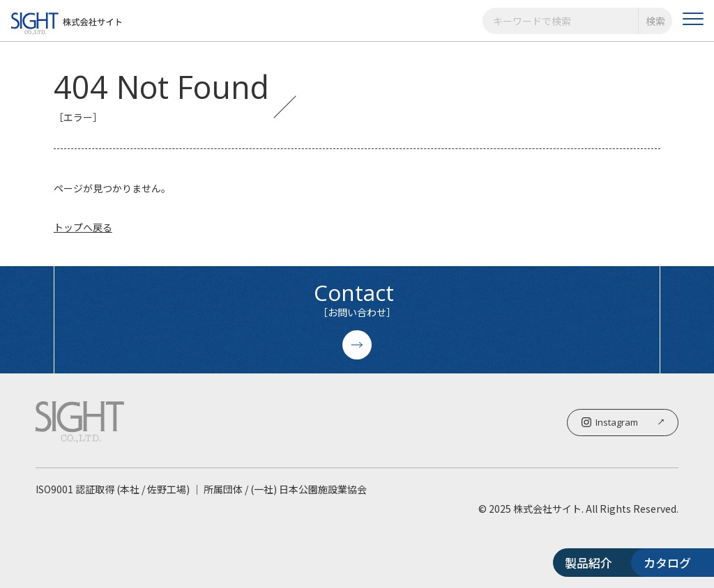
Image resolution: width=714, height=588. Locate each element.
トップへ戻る (83, 227)
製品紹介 (490, 562)
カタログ (636, 562)
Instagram (623, 422)
